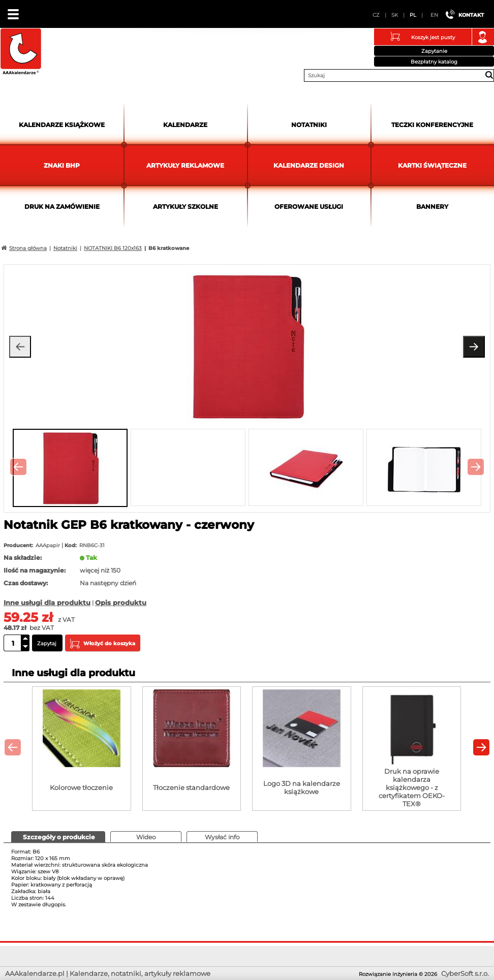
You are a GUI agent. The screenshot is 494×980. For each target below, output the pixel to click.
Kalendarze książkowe (62, 125)
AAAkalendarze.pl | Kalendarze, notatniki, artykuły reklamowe (21, 53)
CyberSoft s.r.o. (465, 973)
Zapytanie (434, 51)
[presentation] (18, 467)
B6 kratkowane (169, 248)
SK (395, 15)
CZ (376, 15)
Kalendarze (185, 125)
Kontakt (471, 15)
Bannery (432, 207)
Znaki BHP (62, 165)
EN (434, 15)
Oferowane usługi (309, 207)
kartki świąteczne (432, 165)
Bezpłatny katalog (434, 62)
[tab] (58, 837)
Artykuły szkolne (186, 207)
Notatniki (309, 125)
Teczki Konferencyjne (432, 125)
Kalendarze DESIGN (309, 165)
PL (413, 15)
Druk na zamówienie (62, 207)
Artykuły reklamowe (185, 165)
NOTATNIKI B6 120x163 (113, 248)
